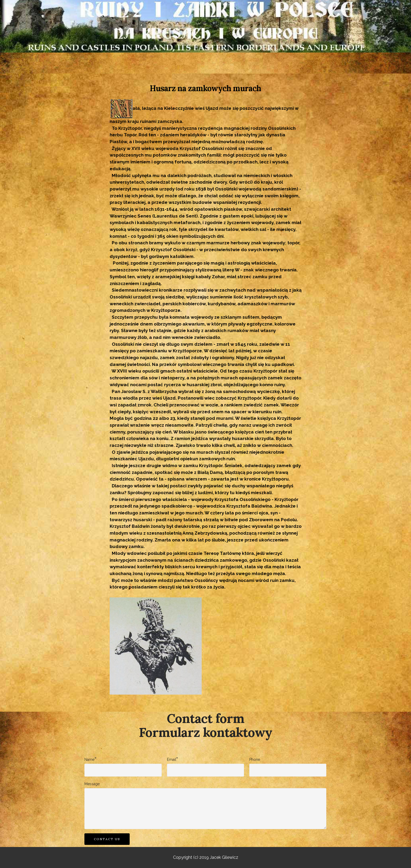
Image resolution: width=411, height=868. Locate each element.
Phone (255, 760)
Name (89, 759)
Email (172, 759)
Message (92, 784)
